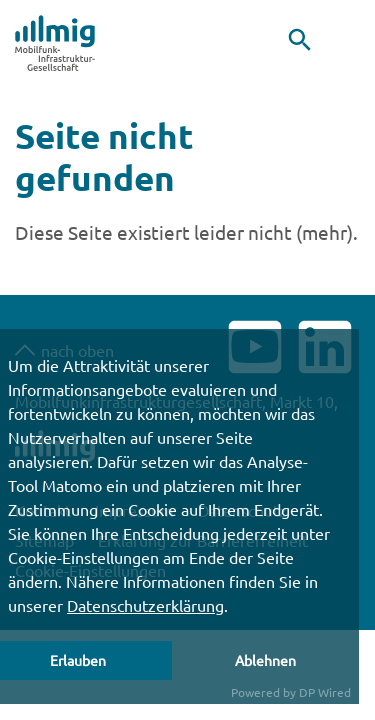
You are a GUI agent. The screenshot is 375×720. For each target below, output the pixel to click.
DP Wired (325, 692)
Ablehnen (265, 660)
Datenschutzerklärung (145, 605)
